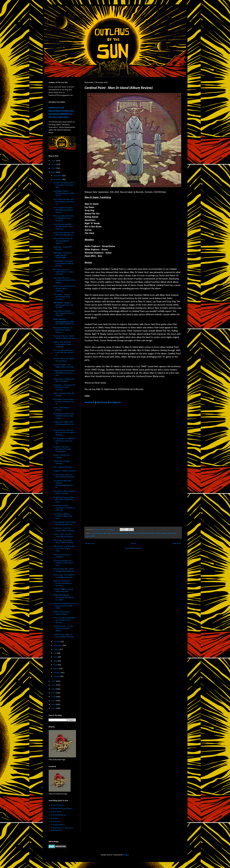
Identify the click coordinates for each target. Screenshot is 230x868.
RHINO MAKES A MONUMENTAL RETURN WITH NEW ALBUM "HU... (64, 322)
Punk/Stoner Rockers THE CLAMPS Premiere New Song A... (63, 416)
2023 (54, 172)
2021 (54, 685)
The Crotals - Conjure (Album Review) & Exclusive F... (62, 297)
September (58, 645)
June (56, 657)
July (55, 653)
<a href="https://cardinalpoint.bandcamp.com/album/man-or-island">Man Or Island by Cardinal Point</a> (110, 465)
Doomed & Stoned (58, 815)
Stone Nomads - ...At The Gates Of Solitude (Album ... (63, 628)
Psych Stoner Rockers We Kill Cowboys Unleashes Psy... (64, 202)
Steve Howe (172, 533)
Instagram (115, 402)
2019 (54, 693)
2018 (54, 697)
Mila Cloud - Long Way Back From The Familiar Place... (64, 549)
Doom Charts (56, 812)
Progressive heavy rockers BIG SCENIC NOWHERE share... (64, 500)
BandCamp (102, 402)
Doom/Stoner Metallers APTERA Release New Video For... (63, 227)
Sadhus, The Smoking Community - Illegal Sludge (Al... (62, 344)
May (56, 661)
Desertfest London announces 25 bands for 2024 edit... (64, 508)
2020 (54, 689)
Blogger (126, 855)
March (56, 669)
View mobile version (133, 548)
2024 (54, 168)
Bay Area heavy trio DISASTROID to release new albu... (63, 272)
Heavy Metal (142, 533)
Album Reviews (97, 533)
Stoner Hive (56, 821)
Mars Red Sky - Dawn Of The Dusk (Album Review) (63, 241)
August (57, 649)
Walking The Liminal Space (62, 808)
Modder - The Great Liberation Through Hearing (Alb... (62, 449)
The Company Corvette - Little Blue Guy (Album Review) (63, 210)
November (58, 179)
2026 (54, 161)
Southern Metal (161, 533)
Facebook (89, 402)
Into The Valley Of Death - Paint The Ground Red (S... (64, 353)
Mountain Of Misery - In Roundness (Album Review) (63, 330)
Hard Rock (133, 533)
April (56, 665)
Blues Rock (107, 533)
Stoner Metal (91, 536)
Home (133, 543)
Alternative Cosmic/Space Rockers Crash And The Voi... (64, 402)
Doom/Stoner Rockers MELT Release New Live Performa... (64, 313)
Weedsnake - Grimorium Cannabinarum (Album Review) (63, 263)
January (57, 676)
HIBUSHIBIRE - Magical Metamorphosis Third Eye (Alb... (63, 305)
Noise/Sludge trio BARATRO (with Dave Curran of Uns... (64, 441)
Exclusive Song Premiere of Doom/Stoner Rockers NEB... (64, 185)
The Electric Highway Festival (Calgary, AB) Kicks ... (63, 516)
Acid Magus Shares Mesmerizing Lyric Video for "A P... (64, 193)
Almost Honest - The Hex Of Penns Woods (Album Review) (64, 433)
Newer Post (90, 543)
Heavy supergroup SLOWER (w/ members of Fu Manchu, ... (64, 620)
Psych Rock (151, 533)
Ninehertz (55, 818)
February (57, 673)
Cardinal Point (117, 533)
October (57, 642)
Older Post (177, 543)
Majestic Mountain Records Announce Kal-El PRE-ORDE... (64, 606)
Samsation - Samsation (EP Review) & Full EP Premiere (64, 387)
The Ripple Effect (58, 825)
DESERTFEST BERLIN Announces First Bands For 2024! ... (64, 597)
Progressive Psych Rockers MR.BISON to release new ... (64, 373)
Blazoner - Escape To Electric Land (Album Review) (62, 583)
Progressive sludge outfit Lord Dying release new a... (64, 424)
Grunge (126, 533)
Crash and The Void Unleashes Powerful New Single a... (64, 280)
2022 (54, 681)
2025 (54, 165)
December (58, 176)
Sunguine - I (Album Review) (64, 471)
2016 (54, 705)
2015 (54, 708)
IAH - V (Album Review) (62, 467)
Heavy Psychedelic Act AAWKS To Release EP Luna (63, 563)
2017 (54, 701)
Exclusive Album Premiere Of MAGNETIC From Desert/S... (64, 218)
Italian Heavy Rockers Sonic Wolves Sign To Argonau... (64, 288)
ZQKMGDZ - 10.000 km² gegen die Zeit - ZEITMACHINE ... (63, 255)
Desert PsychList (57, 805)
